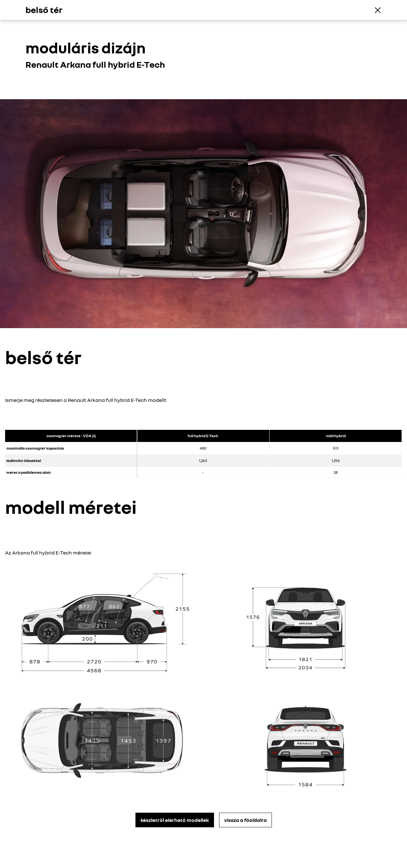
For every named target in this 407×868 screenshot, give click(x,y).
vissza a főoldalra (245, 820)
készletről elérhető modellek (175, 820)
